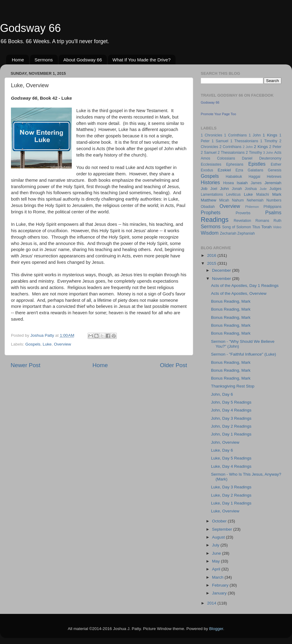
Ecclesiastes (211, 164)
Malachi (262, 195)
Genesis (275, 170)
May (216, 561)
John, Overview (225, 442)
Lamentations (212, 195)
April (217, 569)
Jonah (237, 189)
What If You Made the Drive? (142, 60)
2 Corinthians (230, 147)
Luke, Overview (225, 511)
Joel (214, 189)
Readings (215, 220)
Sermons (44, 60)
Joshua (251, 189)
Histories (210, 182)
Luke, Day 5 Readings (231, 458)
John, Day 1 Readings (231, 434)
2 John (248, 147)
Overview (62, 344)
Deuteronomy (270, 158)
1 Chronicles (211, 135)
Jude (263, 189)
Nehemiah (255, 200)
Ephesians (235, 164)
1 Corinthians (236, 135)
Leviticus (233, 195)
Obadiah (208, 207)
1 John (255, 135)
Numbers (274, 200)
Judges (275, 189)
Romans (262, 221)
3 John (268, 153)
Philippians (272, 207)
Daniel (247, 158)
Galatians (255, 170)
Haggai (254, 177)
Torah (266, 227)
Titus (256, 227)
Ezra (239, 170)
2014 (212, 603)
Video (277, 227)
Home (18, 60)
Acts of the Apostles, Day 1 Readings (245, 286)
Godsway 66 (30, 28)
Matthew (209, 200)
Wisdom (210, 233)
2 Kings (261, 147)
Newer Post (26, 365)
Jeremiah (273, 183)
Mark (277, 194)
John (224, 189)
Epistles (257, 164)
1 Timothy (269, 141)
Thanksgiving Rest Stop (233, 386)
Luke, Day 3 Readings (231, 487)
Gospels (33, 344)
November (222, 279)
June (217, 553)
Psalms (273, 212)
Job (204, 189)
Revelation (242, 221)
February (221, 585)
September (223, 529)
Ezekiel (224, 170)
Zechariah (228, 233)
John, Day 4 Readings (231, 410)
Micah (224, 200)
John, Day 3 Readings (231, 418)
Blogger (216, 629)
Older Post (174, 365)
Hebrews (274, 177)
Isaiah (242, 183)
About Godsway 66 (83, 60)
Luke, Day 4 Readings (231, 466)
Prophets (211, 212)
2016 (212, 255)
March (218, 577)
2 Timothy (254, 153)
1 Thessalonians (244, 141)
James (256, 183)
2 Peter (275, 147)
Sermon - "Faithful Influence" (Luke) (244, 354)
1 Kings (270, 135)
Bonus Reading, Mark (231, 301)
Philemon (252, 207)
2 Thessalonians (231, 153)
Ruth (277, 221)
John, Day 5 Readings (231, 402)
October (220, 521)
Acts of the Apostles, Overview (239, 293)
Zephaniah (246, 233)
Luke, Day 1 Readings (231, 503)
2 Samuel (209, 153)
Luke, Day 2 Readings (231, 495)
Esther (276, 164)
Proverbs (243, 213)
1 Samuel (220, 141)
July (216, 545)
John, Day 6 (222, 394)
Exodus (207, 170)
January (220, 593)
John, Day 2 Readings (231, 426)
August (219, 537)
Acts (278, 153)
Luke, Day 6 (222, 450)
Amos (205, 158)
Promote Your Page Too (218, 114)
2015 (212, 263)
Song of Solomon (236, 227)
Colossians (226, 158)
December (222, 270)
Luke (47, 344)
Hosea (229, 183)
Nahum (238, 200)
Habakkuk (234, 177)
